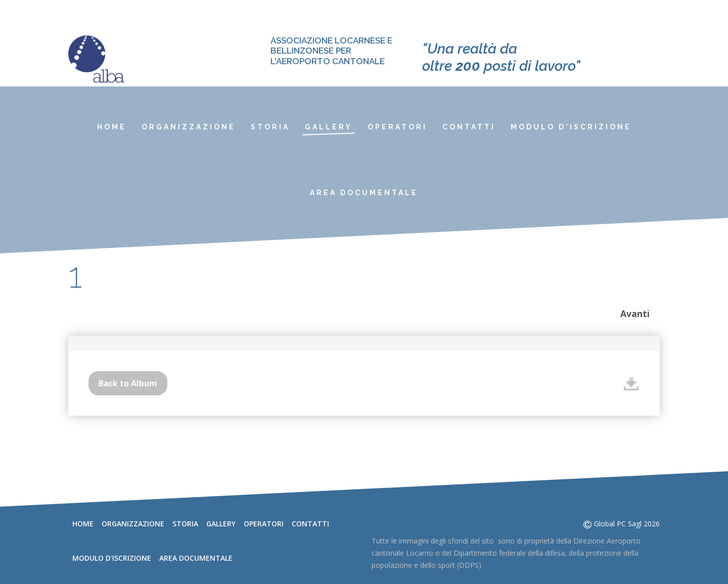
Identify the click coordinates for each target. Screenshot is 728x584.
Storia (270, 127)
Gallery (329, 127)
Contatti (469, 127)
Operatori (397, 127)
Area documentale (364, 193)
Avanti (635, 313)
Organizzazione (189, 127)
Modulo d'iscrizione (571, 127)
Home (112, 127)
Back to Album (128, 383)
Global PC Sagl (618, 524)
